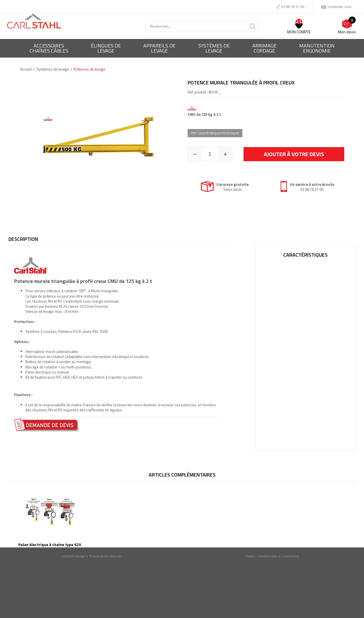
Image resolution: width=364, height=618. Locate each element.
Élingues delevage (106, 48)
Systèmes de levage (53, 69)
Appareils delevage (159, 48)
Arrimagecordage (264, 48)
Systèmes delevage (214, 48)
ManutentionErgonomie (317, 48)
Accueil (26, 69)
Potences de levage (89, 69)
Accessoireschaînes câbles (49, 48)
